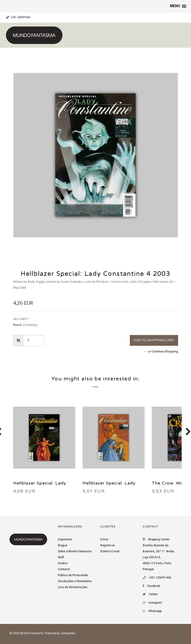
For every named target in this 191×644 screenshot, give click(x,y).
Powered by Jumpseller (60, 633)
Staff (61, 557)
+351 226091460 (18, 17)
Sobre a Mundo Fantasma (75, 551)
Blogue (63, 545)
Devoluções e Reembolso (75, 581)
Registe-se (108, 545)
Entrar (104, 539)
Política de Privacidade (73, 575)
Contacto (64, 569)
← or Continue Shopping (161, 351)
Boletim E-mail (110, 551)
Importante (65, 539)
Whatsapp (155, 611)
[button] (178, 6)
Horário (63, 563)
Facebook (154, 586)
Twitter (153, 594)
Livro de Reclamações (73, 587)
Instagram (155, 603)
